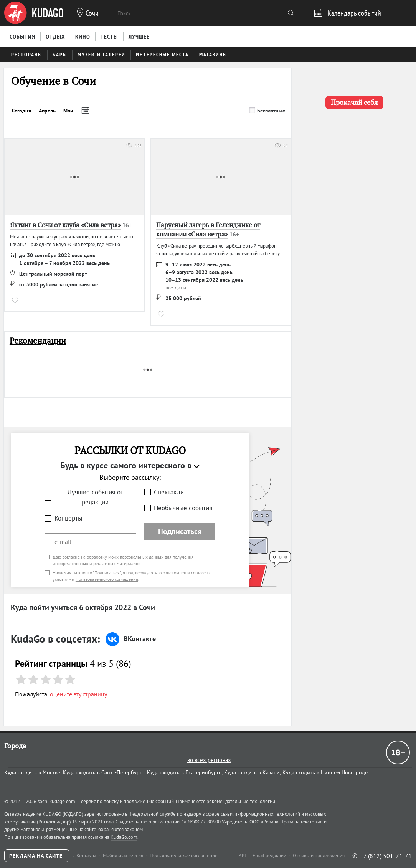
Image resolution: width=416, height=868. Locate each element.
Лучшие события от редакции (95, 497)
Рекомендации (38, 341)
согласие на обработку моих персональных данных (113, 557)
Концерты (68, 518)
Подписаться (180, 531)
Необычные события (183, 508)
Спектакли (169, 492)
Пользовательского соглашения (107, 579)
